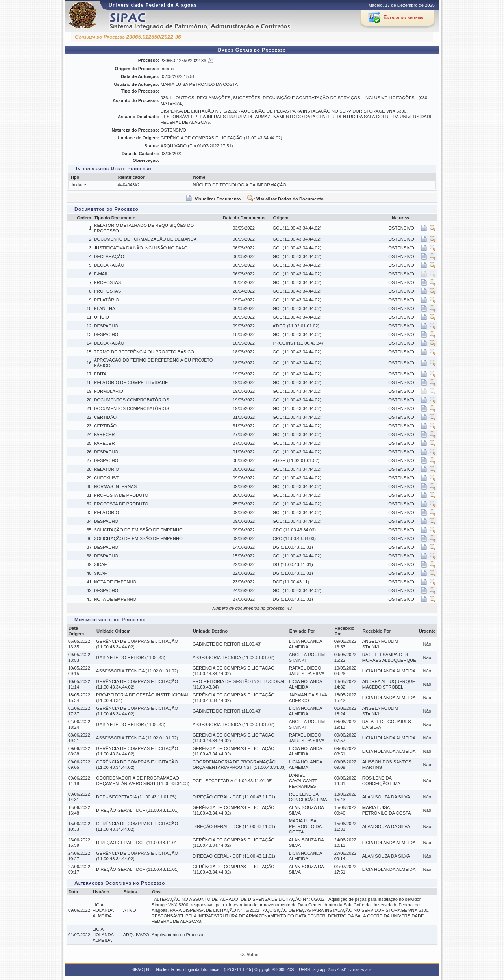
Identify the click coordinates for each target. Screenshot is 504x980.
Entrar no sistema (403, 17)
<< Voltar (250, 954)
